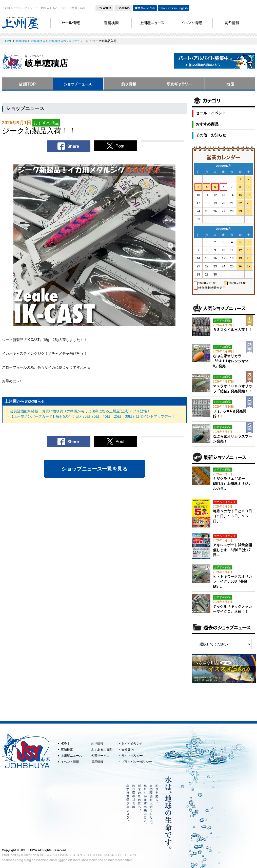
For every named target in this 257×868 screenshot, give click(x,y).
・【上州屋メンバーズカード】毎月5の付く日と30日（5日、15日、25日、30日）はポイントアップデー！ (91, 416)
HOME (65, 744)
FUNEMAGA (105, 855)
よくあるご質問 (102, 750)
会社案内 (128, 750)
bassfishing (40, 860)
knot (84, 860)
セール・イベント (211, 113)
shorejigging (58, 860)
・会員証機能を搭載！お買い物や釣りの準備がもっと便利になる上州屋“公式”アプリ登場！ (78, 411)
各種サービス (100, 756)
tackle (93, 860)
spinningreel (113, 860)
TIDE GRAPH (127, 855)
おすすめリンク (132, 744)
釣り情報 (97, 744)
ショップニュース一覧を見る (94, 469)
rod (101, 860)
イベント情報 (70, 762)
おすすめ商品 (207, 124)
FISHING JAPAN (70, 855)
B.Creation (29, 855)
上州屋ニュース (71, 756)
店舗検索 (67, 750)
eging (19, 860)
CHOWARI (47, 855)
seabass (8, 860)
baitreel (128, 860)
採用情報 (97, 762)
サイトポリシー (132, 756)
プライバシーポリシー (137, 762)
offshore (74, 860)
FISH (89, 855)
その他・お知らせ (211, 135)
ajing (27, 860)
